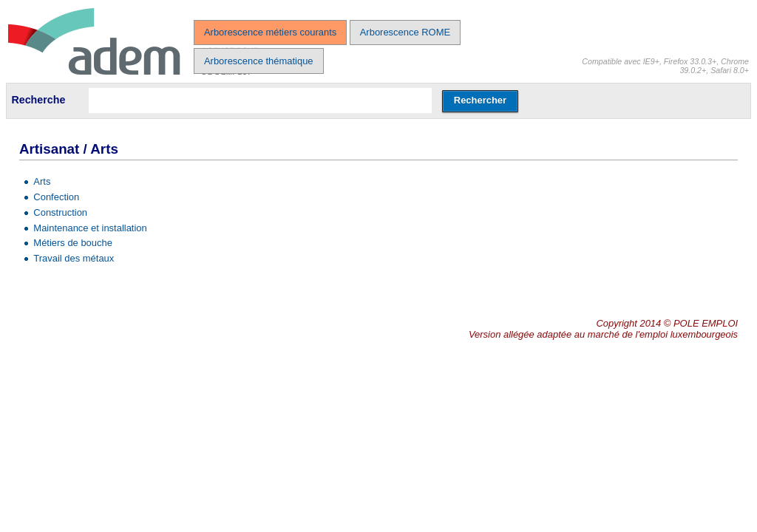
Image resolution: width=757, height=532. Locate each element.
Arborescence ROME (405, 32)
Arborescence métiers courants (270, 32)
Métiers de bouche (73, 243)
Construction (60, 212)
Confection (56, 197)
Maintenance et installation (90, 228)
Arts (42, 181)
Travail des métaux (74, 258)
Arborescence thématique (259, 61)
